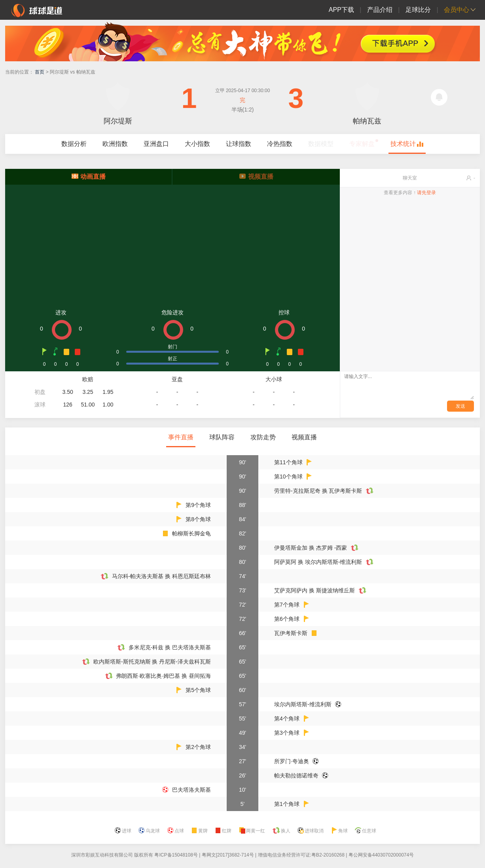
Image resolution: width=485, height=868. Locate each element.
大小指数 (197, 144)
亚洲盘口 (156, 144)
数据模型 (321, 144)
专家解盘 (362, 144)
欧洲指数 (115, 144)
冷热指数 (280, 144)
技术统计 (403, 144)
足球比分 (418, 10)
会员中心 (457, 10)
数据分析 (74, 144)
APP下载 (341, 10)
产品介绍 (380, 10)
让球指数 (239, 144)
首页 (40, 72)
